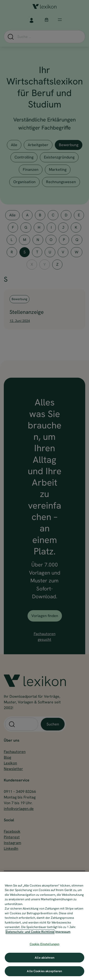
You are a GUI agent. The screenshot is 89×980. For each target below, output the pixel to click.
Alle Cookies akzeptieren (44, 971)
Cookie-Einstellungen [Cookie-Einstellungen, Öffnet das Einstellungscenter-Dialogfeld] (45, 944)
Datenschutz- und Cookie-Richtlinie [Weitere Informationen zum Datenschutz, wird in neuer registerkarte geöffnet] (30, 932)
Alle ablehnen (44, 958)
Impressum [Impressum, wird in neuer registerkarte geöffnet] (63, 932)
